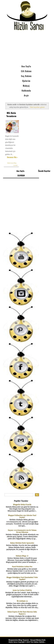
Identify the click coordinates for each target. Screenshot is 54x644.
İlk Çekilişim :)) (22, 601)
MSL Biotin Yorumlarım (11, 114)
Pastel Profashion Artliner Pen (22, 566)
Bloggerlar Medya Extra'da (22, 504)
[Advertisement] (27, 48)
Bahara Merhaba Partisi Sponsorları (22, 543)
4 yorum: (15, 165)
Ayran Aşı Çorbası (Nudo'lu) (22, 590)
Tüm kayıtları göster (37, 107)
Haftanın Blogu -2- (22, 556)
